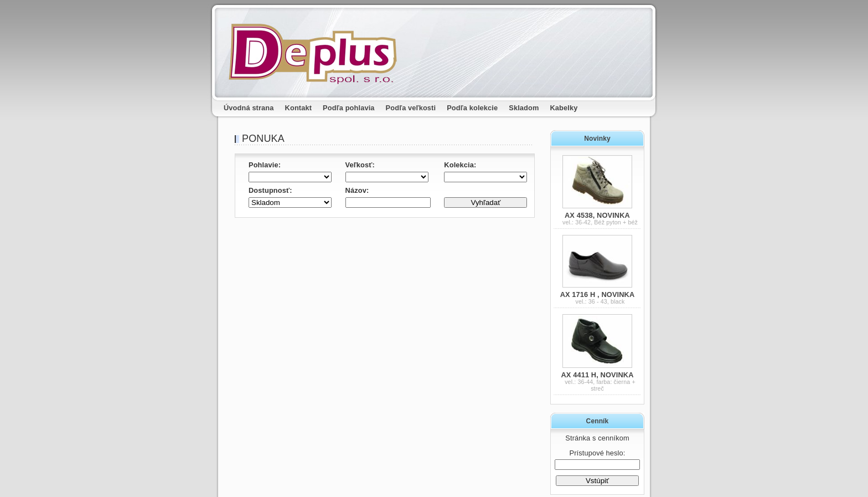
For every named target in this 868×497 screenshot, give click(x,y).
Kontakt (299, 108)
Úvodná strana (249, 108)
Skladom (524, 108)
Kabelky (564, 108)
